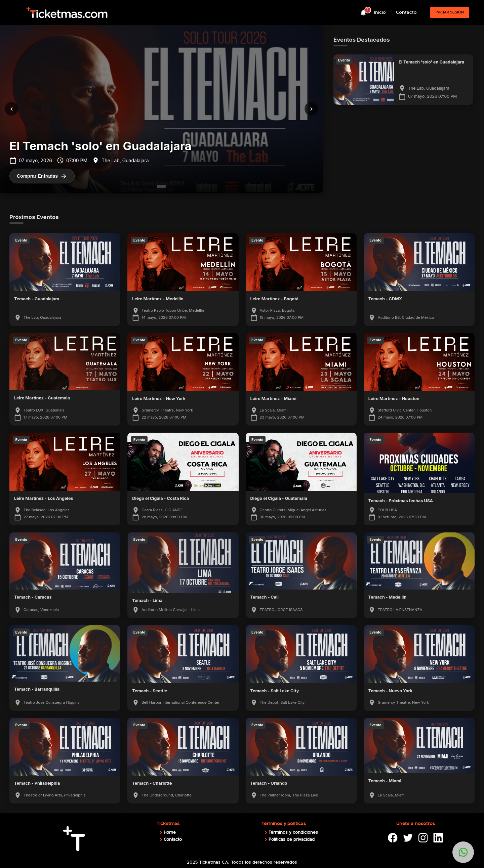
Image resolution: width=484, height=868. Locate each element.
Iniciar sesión (450, 12)
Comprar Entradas (42, 176)
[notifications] (363, 13)
